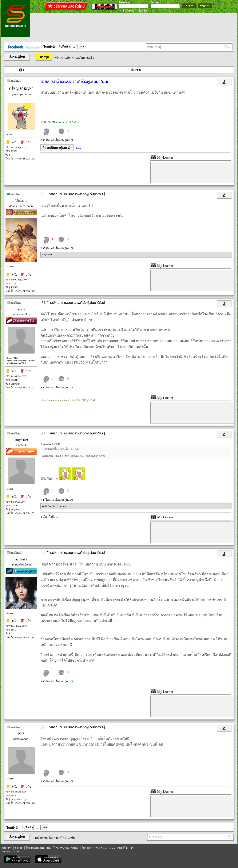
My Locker (162, 157)
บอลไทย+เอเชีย (85, 58)
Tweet (79, 148)
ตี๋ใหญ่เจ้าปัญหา (21, 88)
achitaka (21, 559)
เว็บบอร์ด (87, 848)
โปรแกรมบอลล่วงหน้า (66, 848)
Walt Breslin (49, 506)
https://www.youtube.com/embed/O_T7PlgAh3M (68, 400)
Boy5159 (47, 254)
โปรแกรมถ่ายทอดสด (38, 848)
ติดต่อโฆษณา (125, 848)
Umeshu (21, 201)
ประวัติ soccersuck (105, 848)
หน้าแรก (7, 848)
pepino (21, 309)
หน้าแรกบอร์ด (63, 58)
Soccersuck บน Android (68, 122)
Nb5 (21, 734)
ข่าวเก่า (19, 848)
